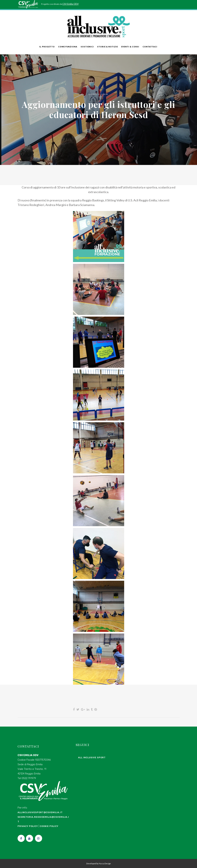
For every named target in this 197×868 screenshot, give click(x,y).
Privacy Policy (28, 826)
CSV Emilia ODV (71, 4)
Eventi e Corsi (98, 94)
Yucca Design (105, 863)
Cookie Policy (49, 826)
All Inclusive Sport (92, 757)
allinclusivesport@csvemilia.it (40, 812)
